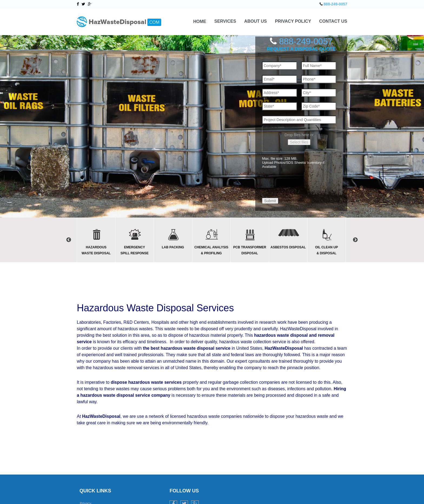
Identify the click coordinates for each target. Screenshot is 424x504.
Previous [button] (69, 240)
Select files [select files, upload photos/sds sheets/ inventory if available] (299, 142)
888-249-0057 (335, 4)
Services (225, 21)
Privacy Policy (293, 21)
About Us (256, 21)
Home (200, 21)
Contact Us (333, 21)
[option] (96, 240)
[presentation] (303, 179)
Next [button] (355, 240)
